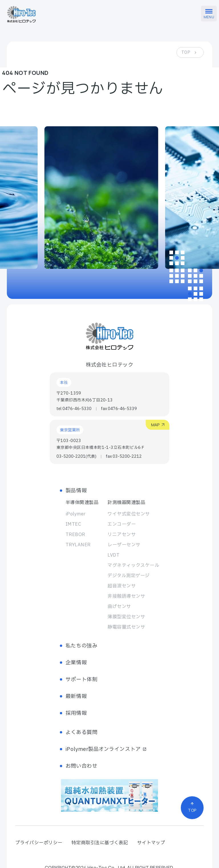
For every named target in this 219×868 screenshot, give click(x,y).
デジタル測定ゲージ (128, 576)
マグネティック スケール (133, 565)
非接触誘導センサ (126, 596)
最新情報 (76, 696)
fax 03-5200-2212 (124, 457)
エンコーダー (122, 524)
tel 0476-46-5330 (74, 409)
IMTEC (73, 524)
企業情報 (76, 663)
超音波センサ (122, 586)
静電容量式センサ (126, 627)
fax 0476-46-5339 (119, 409)
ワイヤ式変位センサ (129, 514)
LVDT (113, 555)
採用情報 (76, 713)
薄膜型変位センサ (126, 617)
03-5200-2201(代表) (76, 457)
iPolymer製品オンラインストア (106, 749)
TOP (186, 52)
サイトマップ (151, 843)
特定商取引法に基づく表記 (100, 843)
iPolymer (76, 514)
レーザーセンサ (124, 545)
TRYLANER (78, 545)
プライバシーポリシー (39, 843)
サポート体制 (81, 680)
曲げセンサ (119, 607)
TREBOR (75, 535)
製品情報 (76, 491)
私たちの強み (81, 646)
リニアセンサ (122, 535)
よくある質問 (81, 732)
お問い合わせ (81, 766)
